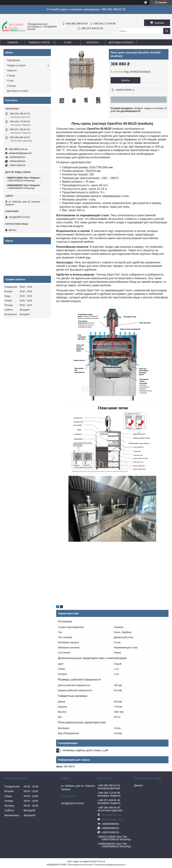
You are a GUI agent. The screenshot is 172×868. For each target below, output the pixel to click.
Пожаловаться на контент (80, 865)
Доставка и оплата (121, 42)
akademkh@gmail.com (20, 153)
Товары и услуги (39, 42)
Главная (12, 42)
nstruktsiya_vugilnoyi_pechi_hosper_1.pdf (85, 750)
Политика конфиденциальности (110, 865)
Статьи (11, 76)
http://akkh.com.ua (18, 149)
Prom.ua (101, 861)
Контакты (93, 42)
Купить (125, 80)
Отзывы (11, 86)
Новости (12, 70)
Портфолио (14, 60)
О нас (68, 42)
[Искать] (167, 31)
